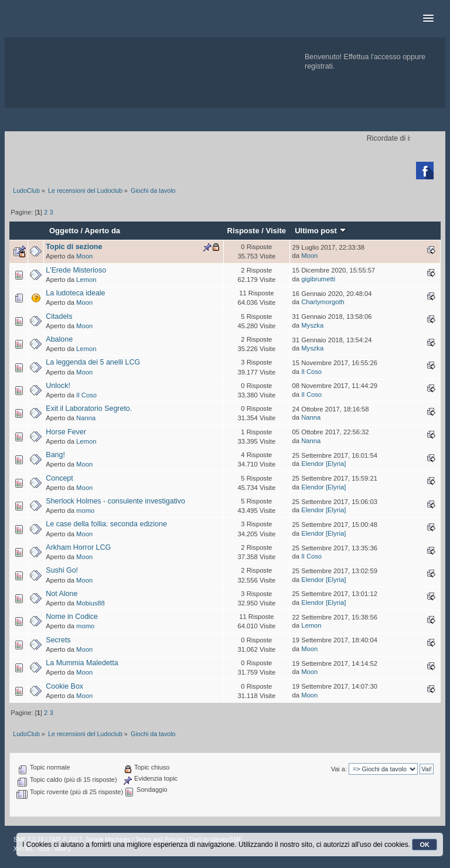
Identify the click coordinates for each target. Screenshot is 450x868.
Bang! (55, 455)
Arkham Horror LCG (78, 547)
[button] (428, 19)
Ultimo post (320, 231)
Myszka (312, 325)
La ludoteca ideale (75, 293)
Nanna (86, 418)
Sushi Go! (62, 570)
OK (425, 845)
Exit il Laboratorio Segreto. (89, 409)
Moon (84, 256)
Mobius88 (91, 603)
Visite (276, 231)
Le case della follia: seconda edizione (106, 524)
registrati (319, 66)
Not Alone (62, 594)
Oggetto (64, 231)
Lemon (86, 280)
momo (85, 510)
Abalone (59, 339)
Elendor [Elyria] (323, 464)
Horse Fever (66, 432)
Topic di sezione (74, 247)
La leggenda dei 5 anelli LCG (93, 362)
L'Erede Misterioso (76, 270)
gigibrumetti (318, 279)
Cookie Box (64, 686)
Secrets (58, 640)
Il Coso (311, 372)
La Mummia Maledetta (82, 663)
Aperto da (102, 231)
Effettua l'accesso (372, 57)
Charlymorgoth (323, 302)
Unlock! (58, 386)
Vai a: (339, 769)
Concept (59, 478)
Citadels (59, 316)
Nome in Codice (72, 617)
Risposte (243, 231)
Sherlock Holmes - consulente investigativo (115, 501)
